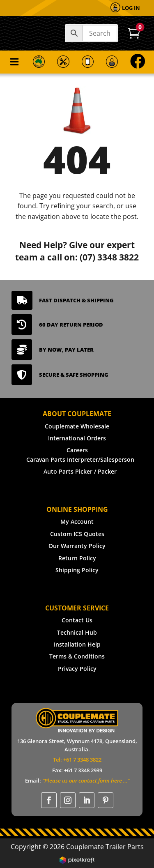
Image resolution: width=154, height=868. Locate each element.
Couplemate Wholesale (77, 426)
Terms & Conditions (77, 656)
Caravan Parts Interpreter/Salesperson (80, 459)
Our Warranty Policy (77, 546)
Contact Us (77, 620)
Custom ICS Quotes (77, 534)
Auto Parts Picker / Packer (80, 471)
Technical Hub (77, 632)
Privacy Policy (77, 669)
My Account (77, 521)
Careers (77, 450)
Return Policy (77, 558)
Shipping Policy (77, 570)
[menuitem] (125, 8)
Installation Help (77, 644)
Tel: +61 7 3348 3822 (77, 760)
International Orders (77, 438)
